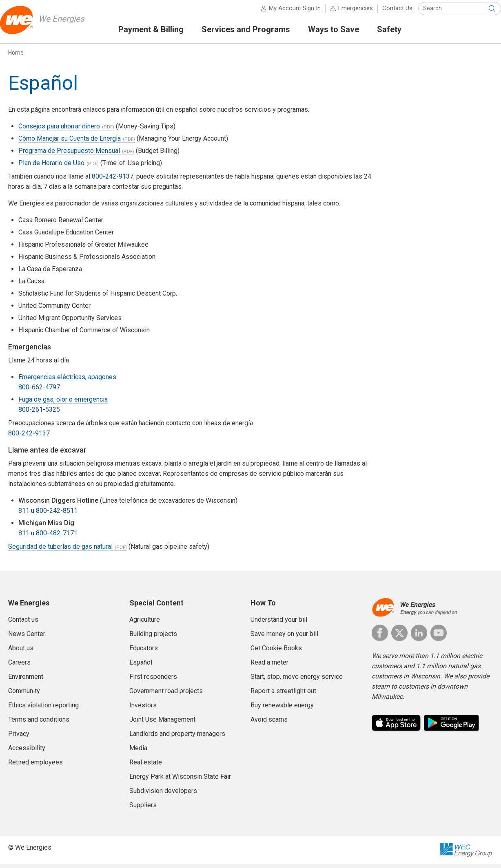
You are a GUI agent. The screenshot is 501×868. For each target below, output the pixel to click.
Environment (26, 681)
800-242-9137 (113, 180)
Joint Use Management (162, 723)
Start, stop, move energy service (297, 681)
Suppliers (143, 809)
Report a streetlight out (283, 695)
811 (24, 515)
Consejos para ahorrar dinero (59, 130)
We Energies (72, 23)
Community (24, 695)
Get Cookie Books (276, 652)
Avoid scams (269, 723)
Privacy (19, 738)
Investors (143, 709)
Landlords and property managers (177, 738)
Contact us (23, 624)
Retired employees (35, 766)
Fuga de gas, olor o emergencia (63, 403)
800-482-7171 (57, 537)
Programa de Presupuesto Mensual (69, 155)
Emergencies (347, 12)
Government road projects (166, 695)
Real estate (146, 766)
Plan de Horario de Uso (51, 167)
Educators (144, 652)
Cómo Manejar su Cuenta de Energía (70, 142)
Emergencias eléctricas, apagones (67, 381)
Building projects (153, 638)
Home (16, 57)
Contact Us (389, 12)
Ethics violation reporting (43, 709)
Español (141, 666)
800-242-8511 (57, 515)
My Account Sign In (287, 12)
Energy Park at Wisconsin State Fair (180, 781)
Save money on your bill (284, 638)
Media (138, 752)
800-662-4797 (39, 391)
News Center (27, 638)
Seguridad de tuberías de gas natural (60, 551)
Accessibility (27, 752)
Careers (19, 666)
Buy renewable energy (282, 709)
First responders (153, 681)
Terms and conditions (39, 723)
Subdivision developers (163, 795)
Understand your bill (279, 624)
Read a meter (269, 666)
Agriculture (145, 624)
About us (21, 652)
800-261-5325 (39, 414)
